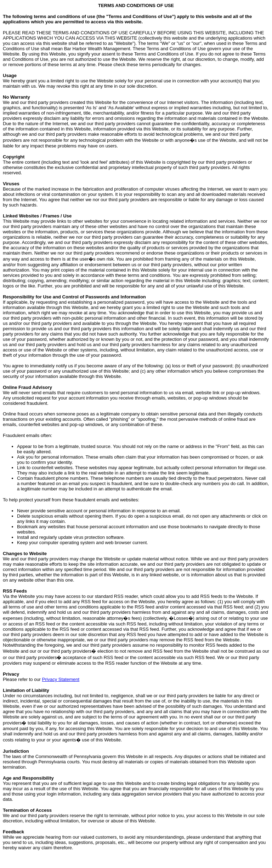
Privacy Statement (61, 679)
